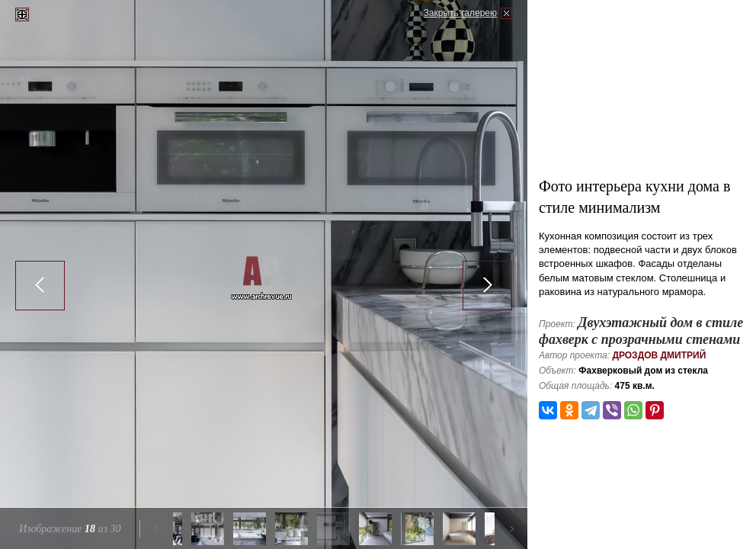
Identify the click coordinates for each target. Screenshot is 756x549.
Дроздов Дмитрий (659, 355)
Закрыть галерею (460, 13)
